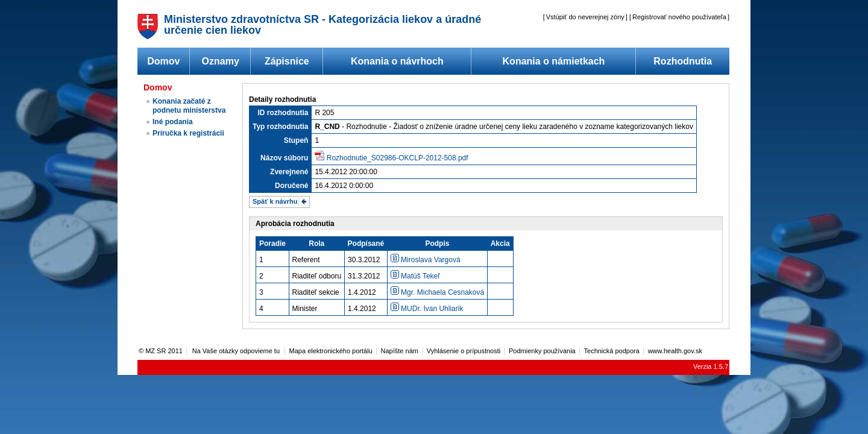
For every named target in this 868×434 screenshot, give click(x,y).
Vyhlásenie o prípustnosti (464, 351)
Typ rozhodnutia (280, 127)
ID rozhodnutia (283, 113)
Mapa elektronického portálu (331, 351)
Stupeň (296, 140)
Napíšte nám (400, 351)
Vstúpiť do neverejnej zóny (585, 17)
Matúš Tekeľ (415, 276)
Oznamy (221, 61)
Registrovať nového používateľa (679, 17)
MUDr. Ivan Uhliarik (427, 309)
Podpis (437, 244)
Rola (316, 244)
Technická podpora (612, 351)
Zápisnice (287, 61)
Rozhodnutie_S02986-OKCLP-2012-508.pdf (398, 158)
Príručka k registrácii (188, 133)
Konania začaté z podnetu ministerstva (189, 106)
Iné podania (173, 122)
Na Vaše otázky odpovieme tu (237, 351)
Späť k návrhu (275, 201)
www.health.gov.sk (675, 351)
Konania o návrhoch (397, 61)
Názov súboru (284, 158)
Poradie (272, 244)
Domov (163, 61)
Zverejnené (289, 172)
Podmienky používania (542, 351)
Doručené (291, 186)
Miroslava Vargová (426, 260)
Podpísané (366, 244)
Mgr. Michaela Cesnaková (437, 292)
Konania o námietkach (554, 61)
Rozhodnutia (683, 61)
